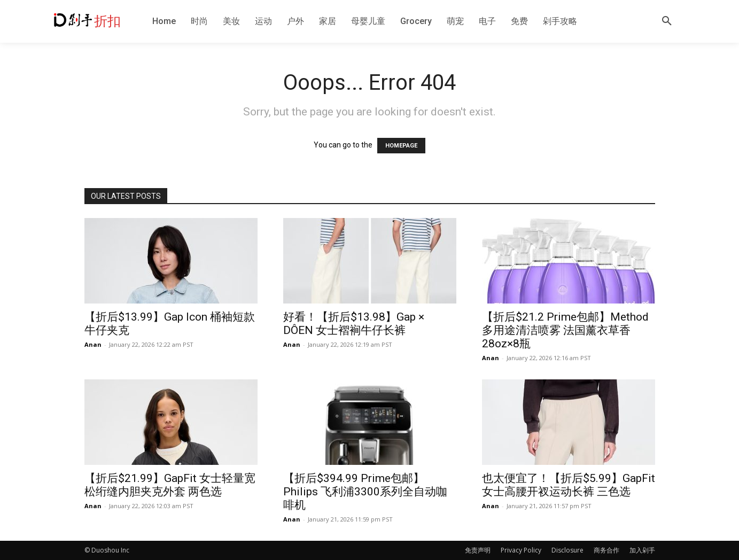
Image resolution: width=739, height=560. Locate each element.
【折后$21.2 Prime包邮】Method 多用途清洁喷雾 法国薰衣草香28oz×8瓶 (565, 330)
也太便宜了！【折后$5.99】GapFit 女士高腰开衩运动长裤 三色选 (569, 485)
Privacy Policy (521, 550)
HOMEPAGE (401, 146)
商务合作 (606, 550)
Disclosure (567, 550)
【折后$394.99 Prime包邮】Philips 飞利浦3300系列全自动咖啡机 (365, 492)
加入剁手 (642, 550)
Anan (93, 344)
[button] (667, 21)
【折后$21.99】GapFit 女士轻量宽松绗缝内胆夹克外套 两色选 (170, 485)
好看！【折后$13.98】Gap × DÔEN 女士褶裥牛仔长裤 (354, 324)
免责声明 (478, 550)
